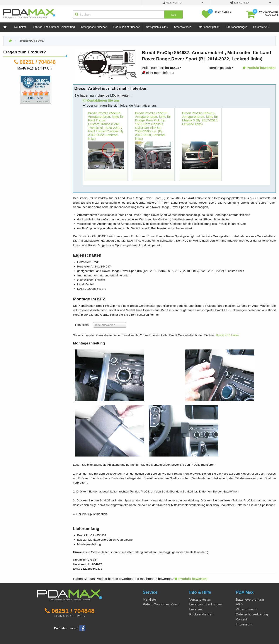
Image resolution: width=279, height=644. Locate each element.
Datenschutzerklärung (252, 614)
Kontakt (242, 619)
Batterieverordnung (250, 599)
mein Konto (172, 3)
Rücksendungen (201, 614)
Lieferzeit (196, 609)
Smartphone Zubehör (94, 27)
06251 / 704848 (38, 62)
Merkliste (149, 599)
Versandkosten (200, 599)
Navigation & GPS (157, 27)
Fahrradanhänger (236, 27)
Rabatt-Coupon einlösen (161, 604)
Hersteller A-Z (261, 27)
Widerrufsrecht (247, 609)
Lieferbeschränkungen (206, 604)
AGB (239, 604)
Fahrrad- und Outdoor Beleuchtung (54, 27)
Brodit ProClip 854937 (32, 41)
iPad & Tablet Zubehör (126, 27)
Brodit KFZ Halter (228, 335)
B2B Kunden (240, 3)
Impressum (244, 624)
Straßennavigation (209, 27)
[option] (106, 147)
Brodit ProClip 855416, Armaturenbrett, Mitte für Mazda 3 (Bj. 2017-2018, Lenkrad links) (200, 118)
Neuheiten (20, 27)
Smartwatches (183, 27)
